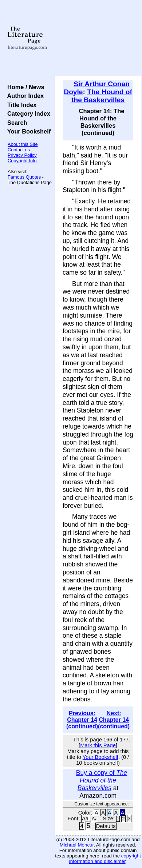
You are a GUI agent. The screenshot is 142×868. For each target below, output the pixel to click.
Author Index (24, 96)
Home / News (24, 87)
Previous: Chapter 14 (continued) (82, 720)
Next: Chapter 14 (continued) (114, 720)
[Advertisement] (98, 38)
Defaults (106, 826)
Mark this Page (98, 745)
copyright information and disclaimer (105, 859)
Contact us (19, 150)
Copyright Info (22, 161)
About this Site (23, 144)
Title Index (20, 105)
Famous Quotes (24, 177)
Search (15, 123)
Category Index (27, 114)
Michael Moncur (77, 845)
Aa (85, 819)
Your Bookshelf (27, 131)
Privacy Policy (22, 155)
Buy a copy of (102, 780)
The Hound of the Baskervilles (102, 96)
